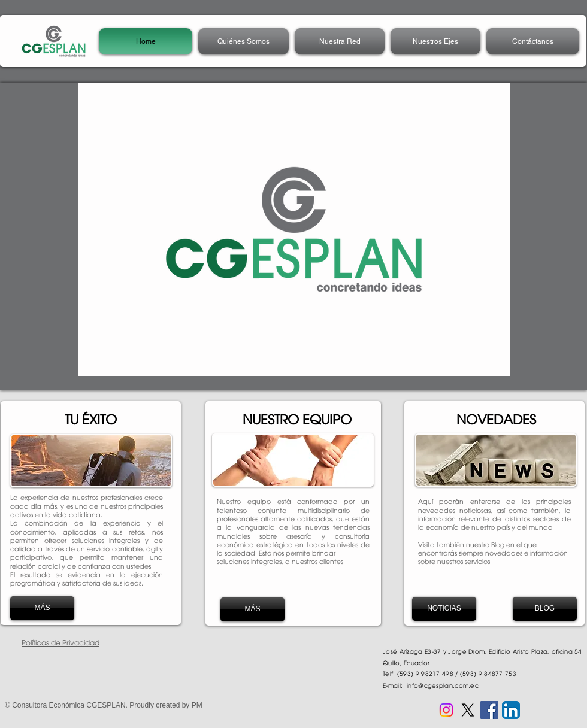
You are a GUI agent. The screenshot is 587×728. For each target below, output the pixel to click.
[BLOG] (545, 609)
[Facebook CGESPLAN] (489, 710)
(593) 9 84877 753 (488, 674)
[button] (340, 41)
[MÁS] (42, 608)
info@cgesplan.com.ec (443, 685)
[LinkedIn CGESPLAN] (511, 710)
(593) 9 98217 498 (425, 674)
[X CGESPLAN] (468, 710)
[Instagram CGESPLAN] (446, 710)
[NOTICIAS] (444, 609)
